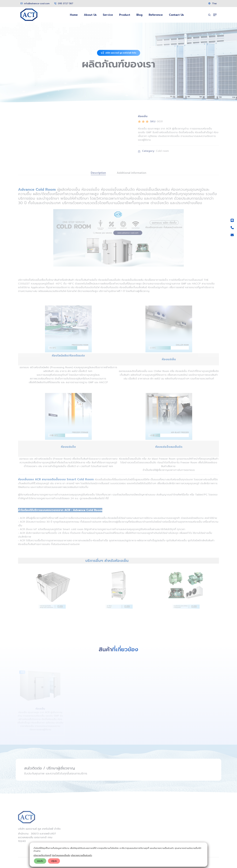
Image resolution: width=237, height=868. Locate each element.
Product (125, 15)
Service (108, 15)
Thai (212, 4)
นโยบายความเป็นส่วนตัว (81, 855)
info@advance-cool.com (35, 4)
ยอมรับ (40, 861)
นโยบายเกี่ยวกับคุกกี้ (42, 855)
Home (74, 15)
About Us (90, 15)
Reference (156, 15)
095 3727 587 (64, 4)
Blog (139, 15)
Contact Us (176, 15)
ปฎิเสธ (54, 861)
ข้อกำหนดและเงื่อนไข (61, 855)
